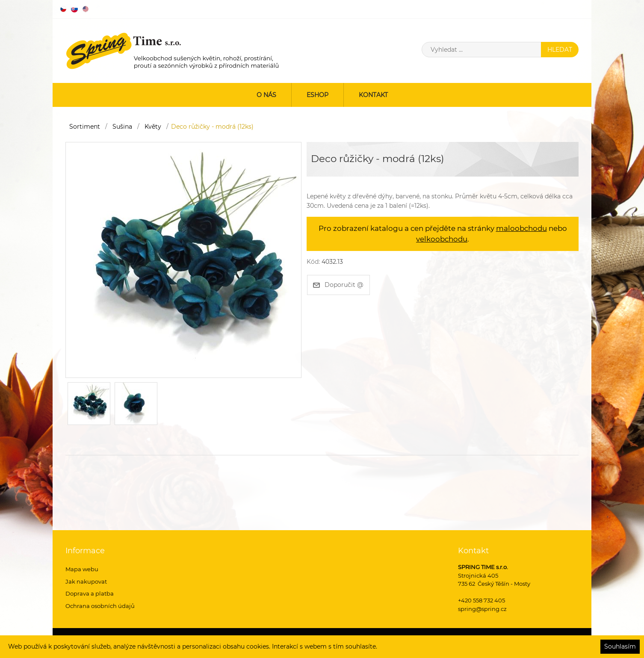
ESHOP (318, 95)
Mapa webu (82, 569)
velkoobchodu (442, 239)
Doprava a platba (90, 593)
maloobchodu (521, 228)
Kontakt (373, 95)
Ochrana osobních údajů (100, 606)
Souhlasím (620, 646)
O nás (266, 95)
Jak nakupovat (86, 581)
